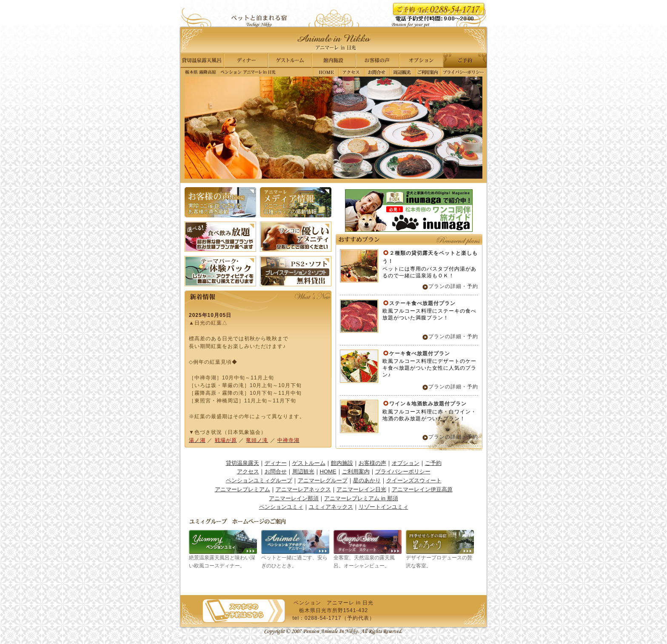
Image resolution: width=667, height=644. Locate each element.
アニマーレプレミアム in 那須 (361, 498)
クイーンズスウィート (414, 480)
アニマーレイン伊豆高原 (422, 489)
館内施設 (333, 60)
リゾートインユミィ (383, 507)
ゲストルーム (290, 60)
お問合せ (377, 72)
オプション (420, 60)
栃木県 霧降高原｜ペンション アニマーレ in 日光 (326, 72)
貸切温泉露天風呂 (203, 60)
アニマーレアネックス (303, 489)
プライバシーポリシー (464, 72)
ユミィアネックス (331, 507)
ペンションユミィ (281, 507)
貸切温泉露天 (242, 463)
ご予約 (464, 60)
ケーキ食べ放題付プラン (420, 353)
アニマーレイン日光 (361, 489)
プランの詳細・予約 (453, 286)
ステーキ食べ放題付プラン (422, 303)
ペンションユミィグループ (259, 480)
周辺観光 (403, 72)
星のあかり (367, 480)
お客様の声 (377, 60)
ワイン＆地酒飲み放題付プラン (428, 404)
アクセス (352, 72)
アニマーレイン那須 (294, 498)
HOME (328, 472)
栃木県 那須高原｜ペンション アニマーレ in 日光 (333, 40)
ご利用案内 (428, 72)
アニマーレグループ (323, 480)
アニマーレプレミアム (242, 489)
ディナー (247, 60)
